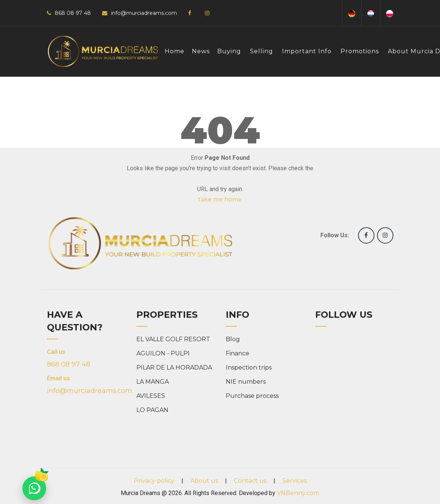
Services (295, 481)
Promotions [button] (360, 51)
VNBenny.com (298, 493)
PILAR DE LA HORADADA (174, 367)
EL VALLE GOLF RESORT (173, 339)
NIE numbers (246, 382)
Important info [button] (307, 51)
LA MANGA (153, 382)
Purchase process (252, 396)
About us (204, 481)
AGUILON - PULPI (163, 353)
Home (175, 51)
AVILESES (151, 396)
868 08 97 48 (73, 13)
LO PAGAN (152, 410)
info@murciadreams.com (144, 13)
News (201, 51)
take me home (220, 199)
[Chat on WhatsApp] (34, 488)
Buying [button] (229, 51)
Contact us (250, 481)
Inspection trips (249, 367)
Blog (233, 339)
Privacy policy (154, 481)
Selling (262, 51)
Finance (238, 353)
